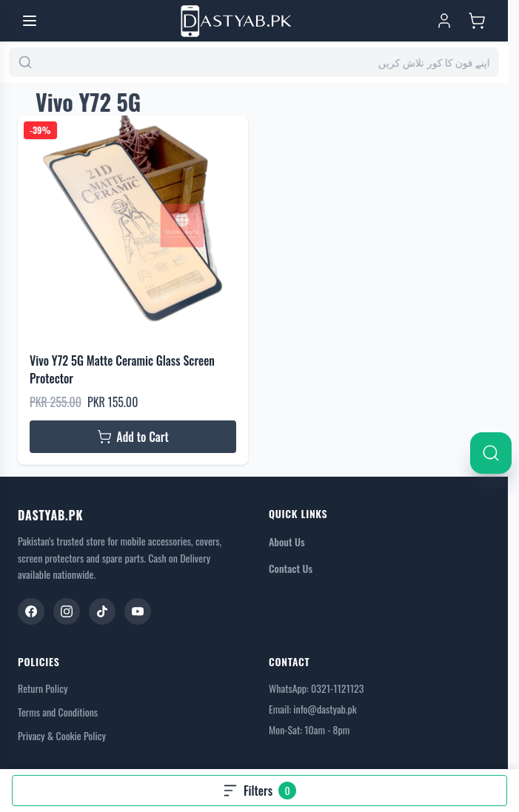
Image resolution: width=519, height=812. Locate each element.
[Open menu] (30, 21)
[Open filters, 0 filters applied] (259, 791)
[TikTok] (102, 611)
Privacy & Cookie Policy (62, 736)
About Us (287, 541)
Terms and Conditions (58, 712)
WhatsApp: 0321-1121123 (316, 688)
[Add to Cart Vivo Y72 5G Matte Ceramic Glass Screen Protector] (133, 437)
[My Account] (444, 21)
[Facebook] (31, 611)
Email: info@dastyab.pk (313, 709)
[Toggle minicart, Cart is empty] (477, 21)
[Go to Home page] (236, 21)
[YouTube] (138, 611)
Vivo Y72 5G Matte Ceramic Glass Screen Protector (122, 369)
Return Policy (43, 688)
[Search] (491, 453)
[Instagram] (67, 611)
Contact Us (291, 568)
